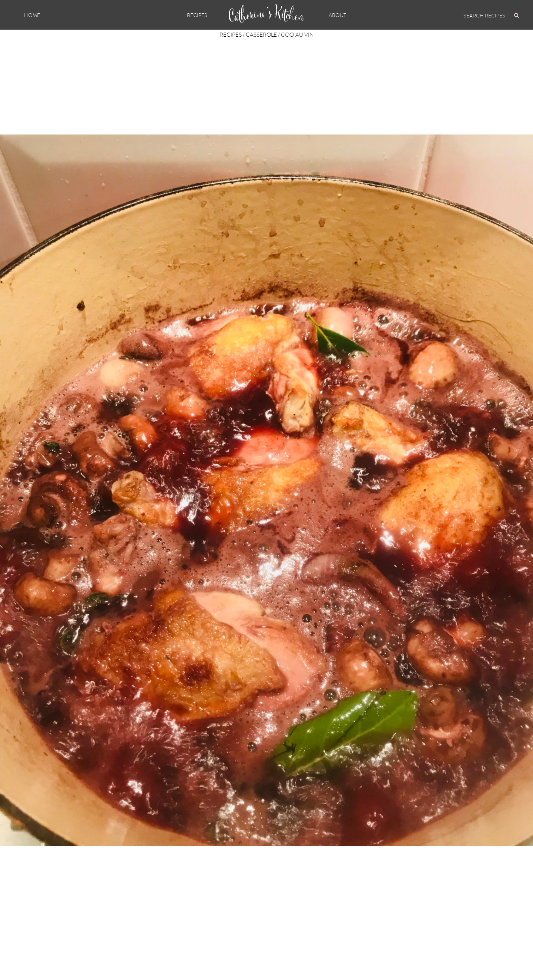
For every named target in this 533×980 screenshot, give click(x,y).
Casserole (261, 35)
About (337, 15)
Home (32, 15)
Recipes (197, 15)
